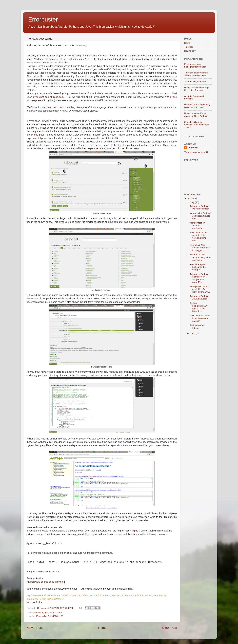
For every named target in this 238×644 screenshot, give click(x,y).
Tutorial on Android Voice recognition (200, 207)
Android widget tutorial (195, 81)
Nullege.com (57, 97)
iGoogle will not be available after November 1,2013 (197, 125)
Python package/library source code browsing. (199, 307)
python (45, 613)
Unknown (42, 608)
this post (39, 135)
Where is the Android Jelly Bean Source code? (197, 106)
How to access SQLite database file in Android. (196, 115)
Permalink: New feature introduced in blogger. (200, 248)
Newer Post (35, 628)
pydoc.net (38, 97)
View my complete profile (197, 152)
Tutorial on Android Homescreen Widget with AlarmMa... (199, 278)
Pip (134, 531)
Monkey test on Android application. (198, 225)
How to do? (190, 51)
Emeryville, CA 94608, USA (50, 616)
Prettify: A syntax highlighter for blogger (195, 65)
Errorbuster (43, 19)
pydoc (173, 97)
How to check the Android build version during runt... (198, 237)
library (37, 613)
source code (56, 613)
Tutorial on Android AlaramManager (199, 297)
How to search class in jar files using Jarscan (197, 89)
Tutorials (188, 47)
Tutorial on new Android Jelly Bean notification (196, 74)
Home (102, 628)
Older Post (169, 628)
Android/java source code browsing (46, 582)
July (193, 202)
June (193, 333)
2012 (191, 198)
